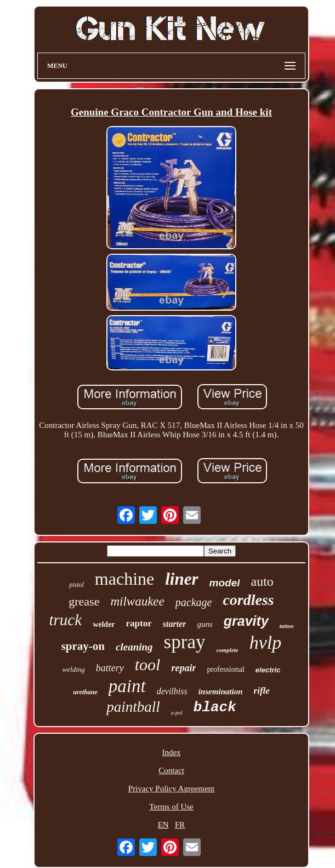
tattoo (287, 626)
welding (74, 669)
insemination (221, 692)
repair (183, 668)
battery (110, 668)
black (215, 707)
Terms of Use (171, 807)
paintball (133, 707)
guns (205, 624)
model (225, 583)
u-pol (177, 713)
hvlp (266, 643)
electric (268, 670)
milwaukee (137, 601)
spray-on (83, 646)
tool (148, 664)
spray (185, 642)
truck (66, 620)
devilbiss (172, 691)
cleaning (134, 647)
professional (225, 669)
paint (127, 686)
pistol (76, 585)
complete (227, 650)
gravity (246, 621)
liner (181, 579)
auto (262, 581)
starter (175, 624)
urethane (85, 692)
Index (171, 752)
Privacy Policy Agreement (171, 789)
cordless (248, 600)
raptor (139, 623)
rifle (262, 691)
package (194, 602)
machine (124, 579)
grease (84, 601)
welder (104, 624)
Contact (171, 770)
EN (163, 825)
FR (180, 825)
